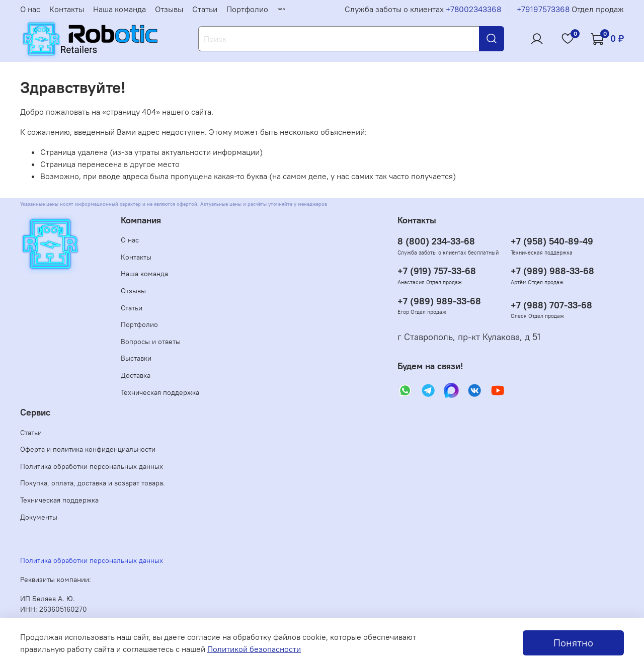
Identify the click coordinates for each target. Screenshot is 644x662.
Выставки (136, 358)
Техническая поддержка (160, 392)
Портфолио (247, 9)
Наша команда (119, 9)
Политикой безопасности (254, 649)
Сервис (35, 412)
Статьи (205, 9)
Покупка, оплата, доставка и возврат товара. (93, 483)
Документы (39, 517)
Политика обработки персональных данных (92, 466)
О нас (30, 9)
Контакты (67, 9)
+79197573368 (543, 9)
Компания (141, 220)
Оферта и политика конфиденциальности (88, 449)
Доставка (136, 375)
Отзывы (169, 9)
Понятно (573, 643)
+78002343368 (473, 9)
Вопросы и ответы (151, 342)
